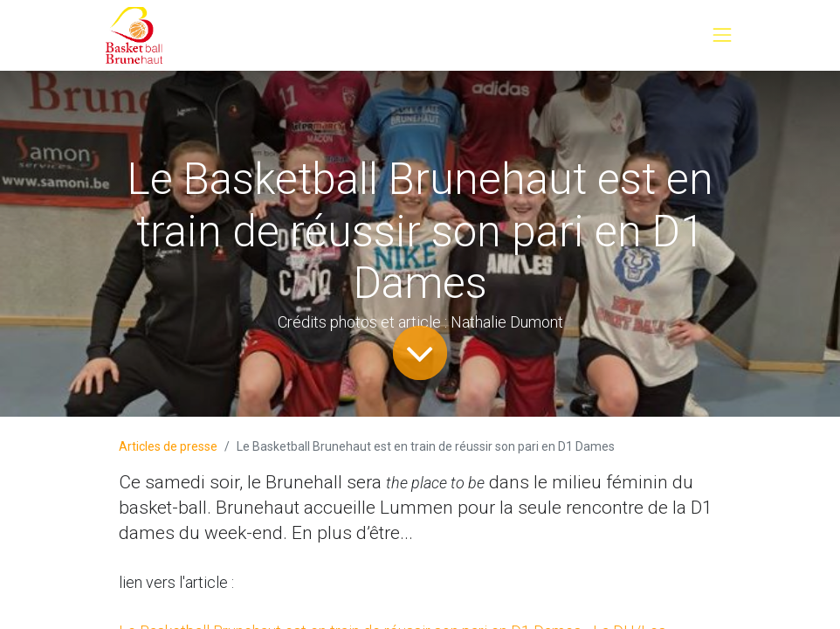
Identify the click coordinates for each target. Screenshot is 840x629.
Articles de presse (168, 446)
